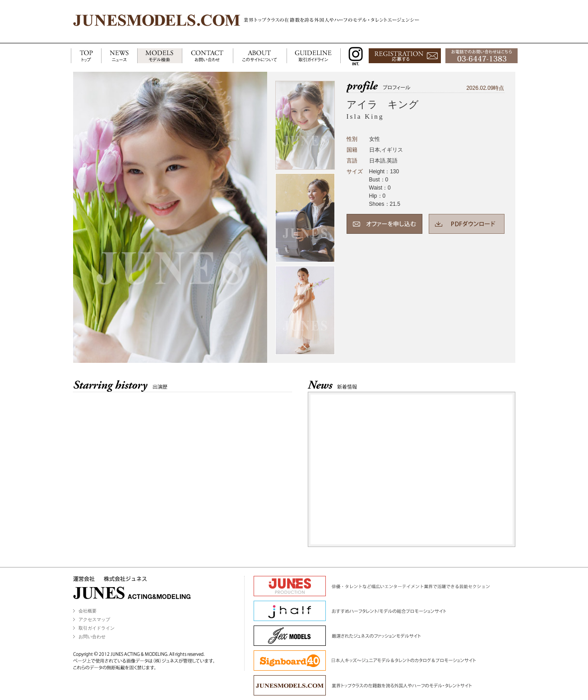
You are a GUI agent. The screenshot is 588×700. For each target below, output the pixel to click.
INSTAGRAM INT (354, 56)
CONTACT (207, 56)
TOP (86, 56)
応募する (405, 56)
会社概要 (88, 611)
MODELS (160, 56)
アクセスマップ (94, 619)
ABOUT (260, 56)
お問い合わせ (92, 637)
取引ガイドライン (97, 628)
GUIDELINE (314, 56)
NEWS (119, 56)
